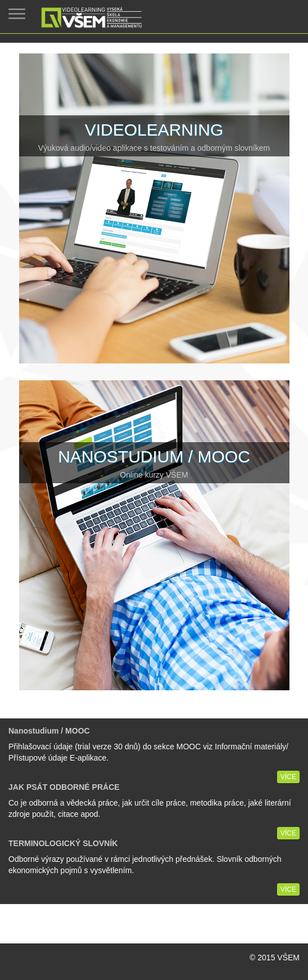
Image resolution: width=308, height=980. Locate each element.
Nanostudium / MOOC (154, 457)
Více (288, 777)
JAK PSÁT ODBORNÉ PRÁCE (64, 787)
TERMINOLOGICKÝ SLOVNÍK (63, 843)
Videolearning (154, 130)
